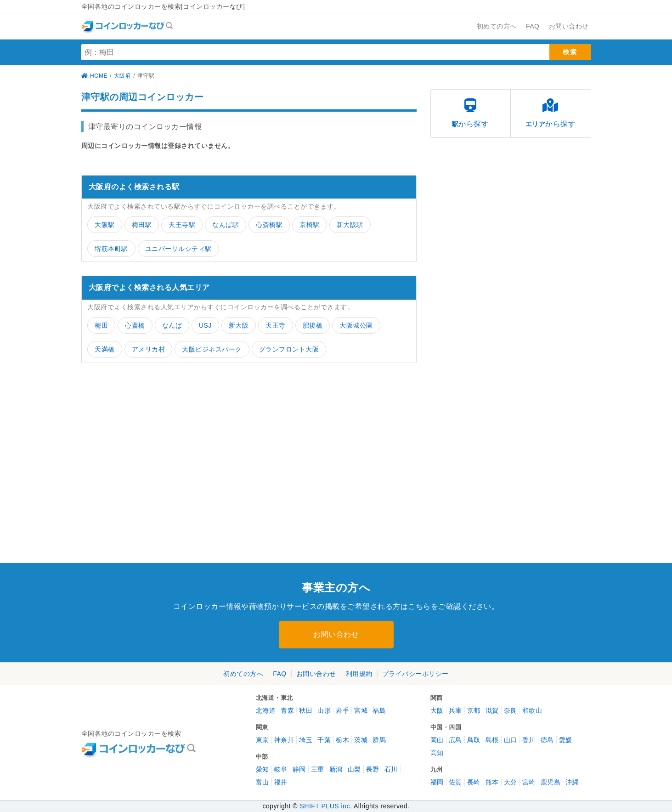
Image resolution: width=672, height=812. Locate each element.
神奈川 (284, 740)
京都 (474, 710)
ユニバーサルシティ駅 (178, 249)
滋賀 (492, 710)
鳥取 (474, 740)
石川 (391, 769)
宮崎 (529, 782)
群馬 (379, 740)
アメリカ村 (149, 349)
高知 (437, 753)
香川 (529, 740)
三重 (318, 769)
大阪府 (123, 76)
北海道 (266, 710)
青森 (287, 710)
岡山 (437, 740)
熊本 (492, 782)
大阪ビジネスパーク (212, 349)
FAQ (280, 674)
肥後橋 (313, 325)
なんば (172, 325)
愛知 (263, 769)
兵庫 (455, 710)
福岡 (437, 782)
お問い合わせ (336, 634)
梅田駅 (142, 225)
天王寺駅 (182, 225)
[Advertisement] (162, 448)
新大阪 (239, 325)
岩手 (342, 710)
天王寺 (276, 325)
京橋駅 (310, 225)
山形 (324, 710)
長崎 (474, 782)
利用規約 (359, 674)
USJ (205, 325)
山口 (511, 740)
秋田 (306, 710)
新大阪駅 (350, 225)
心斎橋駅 (269, 225)
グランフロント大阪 (289, 349)
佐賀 (455, 782)
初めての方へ (243, 674)
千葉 (324, 740)
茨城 (361, 740)
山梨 (354, 769)
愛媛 (566, 740)
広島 (455, 740)
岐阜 (281, 769)
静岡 (299, 769)
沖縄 (572, 782)
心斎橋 (135, 325)
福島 (379, 710)
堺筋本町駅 (111, 249)
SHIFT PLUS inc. (326, 806)
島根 (492, 740)
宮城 (361, 710)
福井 (281, 782)
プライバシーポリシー (415, 674)
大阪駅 (105, 225)
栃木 (342, 740)
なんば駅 (226, 225)
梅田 (101, 325)
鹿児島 (551, 782)
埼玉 (306, 740)
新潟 (336, 769)
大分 (511, 782)
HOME (95, 76)
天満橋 (105, 349)
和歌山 (532, 710)
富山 (263, 782)
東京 (263, 740)
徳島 (547, 740)
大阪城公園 (356, 325)
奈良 (511, 710)
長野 (373, 769)
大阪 (437, 710)
